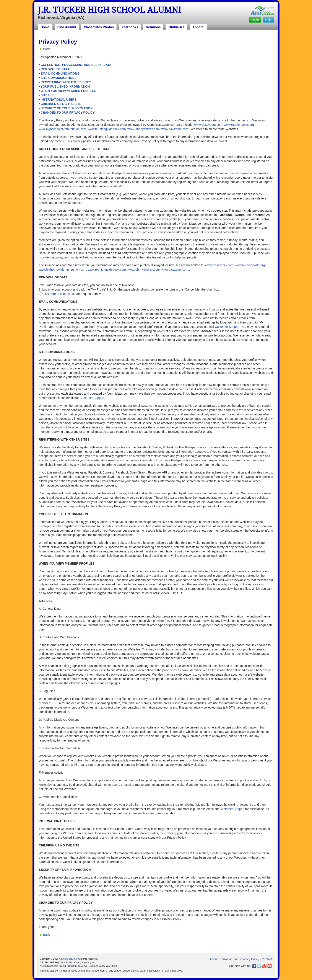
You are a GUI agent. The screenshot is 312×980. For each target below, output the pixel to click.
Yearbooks (130, 27)
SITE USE (48, 95)
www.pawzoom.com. (175, 129)
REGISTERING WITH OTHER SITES (66, 82)
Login (255, 20)
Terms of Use (229, 959)
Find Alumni (67, 27)
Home (45, 27)
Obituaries (176, 27)
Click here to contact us (58, 294)
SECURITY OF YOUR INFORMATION (67, 108)
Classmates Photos (99, 27)
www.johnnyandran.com (144, 129)
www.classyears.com (208, 125)
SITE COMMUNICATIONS (59, 78)
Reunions (153, 27)
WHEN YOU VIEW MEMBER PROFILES (68, 91)
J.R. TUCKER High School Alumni (109, 10)
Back (46, 49)
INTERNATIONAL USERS (59, 100)
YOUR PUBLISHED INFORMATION (65, 87)
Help (268, 20)
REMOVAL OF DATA (55, 69)
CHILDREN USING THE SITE (61, 104)
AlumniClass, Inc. (68, 959)
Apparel (198, 27)
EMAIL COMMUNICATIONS (60, 73)
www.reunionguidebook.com (107, 129)
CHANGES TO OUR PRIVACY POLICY (68, 113)
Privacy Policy (250, 959)
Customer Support (227, 327)
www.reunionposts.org (239, 125)
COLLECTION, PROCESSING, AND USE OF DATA (76, 65)
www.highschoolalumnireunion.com (63, 129)
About (214, 959)
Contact (267, 959)
